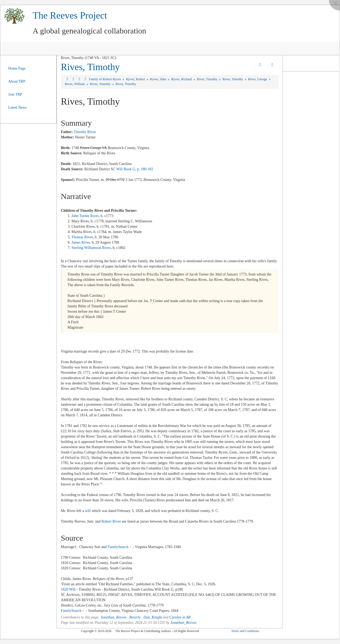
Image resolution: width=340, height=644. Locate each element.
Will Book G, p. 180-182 (135, 169)
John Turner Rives (85, 216)
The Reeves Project (70, 15)
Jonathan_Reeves (113, 617)
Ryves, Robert (136, 79)
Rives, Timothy (90, 67)
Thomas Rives (82, 237)
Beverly (135, 617)
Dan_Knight (153, 617)
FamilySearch (118, 547)
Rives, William (75, 84)
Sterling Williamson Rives (91, 248)
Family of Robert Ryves (105, 79)
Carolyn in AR (180, 617)
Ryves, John (159, 79)
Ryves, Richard (182, 79)
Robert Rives (111, 521)
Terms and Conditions (245, 631)
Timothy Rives (85, 132)
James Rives (81, 242)
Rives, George (258, 79)
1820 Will (68, 589)
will (88, 511)
